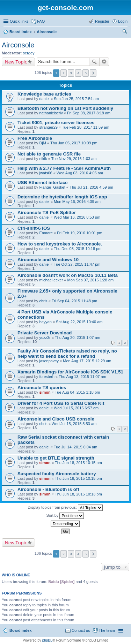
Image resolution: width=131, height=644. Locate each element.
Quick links (19, 21)
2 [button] (64, 73)
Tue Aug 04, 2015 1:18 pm (77, 392)
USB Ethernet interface (43, 183)
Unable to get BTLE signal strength (56, 458)
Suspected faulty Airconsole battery (57, 474)
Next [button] (93, 73)
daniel (44, 99)
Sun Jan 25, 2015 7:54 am (76, 99)
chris (43, 301)
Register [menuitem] (102, 21)
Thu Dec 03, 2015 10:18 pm (78, 249)
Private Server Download (45, 333)
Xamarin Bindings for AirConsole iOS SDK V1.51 (70, 372)
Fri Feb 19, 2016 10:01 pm (80, 233)
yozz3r (45, 338)
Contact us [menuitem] (81, 630)
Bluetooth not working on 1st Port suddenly (65, 108)
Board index (21, 32)
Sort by (65, 516)
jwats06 (46, 173)
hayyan (45, 322)
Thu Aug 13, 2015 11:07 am (82, 377)
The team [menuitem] (107, 630)
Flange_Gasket (52, 187)
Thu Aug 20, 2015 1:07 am (78, 338)
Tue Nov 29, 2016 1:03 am (74, 159)
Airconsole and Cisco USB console (56, 419)
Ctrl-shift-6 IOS (34, 228)
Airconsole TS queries (42, 388)
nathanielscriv (51, 113)
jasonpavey (49, 361)
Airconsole (47, 32)
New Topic (16, 62)
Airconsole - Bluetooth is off (48, 489)
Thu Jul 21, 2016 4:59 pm (91, 187)
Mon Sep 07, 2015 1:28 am (90, 280)
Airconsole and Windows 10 (48, 260)
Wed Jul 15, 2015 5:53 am (74, 424)
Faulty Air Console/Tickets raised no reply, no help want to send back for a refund (67, 354)
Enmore (46, 233)
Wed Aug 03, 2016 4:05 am (80, 173)
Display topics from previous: (65, 508)
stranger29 (48, 127)
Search (94, 62)
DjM (43, 143)
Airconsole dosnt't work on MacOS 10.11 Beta (68, 275)
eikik (43, 159)
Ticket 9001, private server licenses (56, 123)
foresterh (47, 377)
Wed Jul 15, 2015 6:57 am (76, 408)
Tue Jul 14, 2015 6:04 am (75, 447)
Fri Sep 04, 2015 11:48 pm (74, 301)
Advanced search (104, 62)
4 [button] (78, 73)
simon (45, 392)
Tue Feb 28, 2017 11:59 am (85, 127)
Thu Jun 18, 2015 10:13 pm (78, 494)
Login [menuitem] (123, 21)
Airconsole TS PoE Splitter (47, 213)
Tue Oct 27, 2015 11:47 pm (77, 264)
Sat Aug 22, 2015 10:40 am (79, 322)
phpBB (48, 640)
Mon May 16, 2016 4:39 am (77, 202)
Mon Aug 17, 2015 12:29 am (87, 361)
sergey (29, 53)
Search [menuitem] (125, 32)
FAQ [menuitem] (41, 21)
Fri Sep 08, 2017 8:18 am (89, 113)
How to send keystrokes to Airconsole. (60, 244)
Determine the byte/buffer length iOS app (62, 197)
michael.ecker (51, 280)
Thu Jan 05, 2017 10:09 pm (74, 143)
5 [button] (86, 73)
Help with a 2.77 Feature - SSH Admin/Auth (64, 168)
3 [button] (71, 73)
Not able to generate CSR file (49, 154)
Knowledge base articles (44, 94)
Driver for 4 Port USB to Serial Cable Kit (61, 403)
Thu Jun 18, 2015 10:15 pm (78, 463)
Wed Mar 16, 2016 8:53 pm (77, 217)
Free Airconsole (35, 138)
